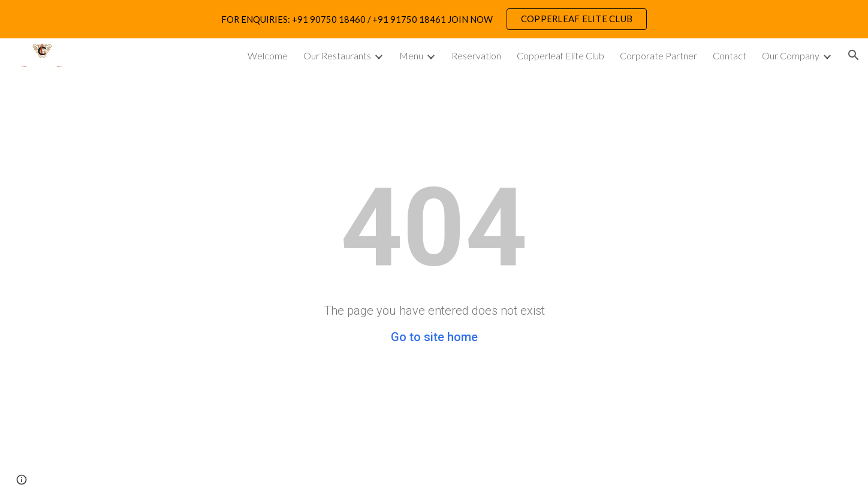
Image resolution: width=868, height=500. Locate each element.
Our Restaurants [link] (337, 55)
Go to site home (434, 337)
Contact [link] (730, 55)
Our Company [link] (791, 55)
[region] (434, 19)
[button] (854, 55)
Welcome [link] (268, 55)
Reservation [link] (476, 55)
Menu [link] (411, 55)
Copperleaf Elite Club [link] (560, 55)
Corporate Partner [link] (658, 55)
